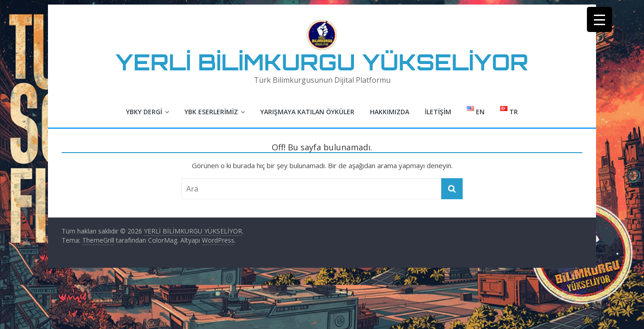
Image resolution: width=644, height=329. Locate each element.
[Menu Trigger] (599, 19)
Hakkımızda (390, 112)
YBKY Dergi (144, 112)
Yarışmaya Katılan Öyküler (307, 112)
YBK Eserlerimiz (211, 112)
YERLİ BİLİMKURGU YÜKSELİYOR (322, 62)
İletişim (438, 112)
